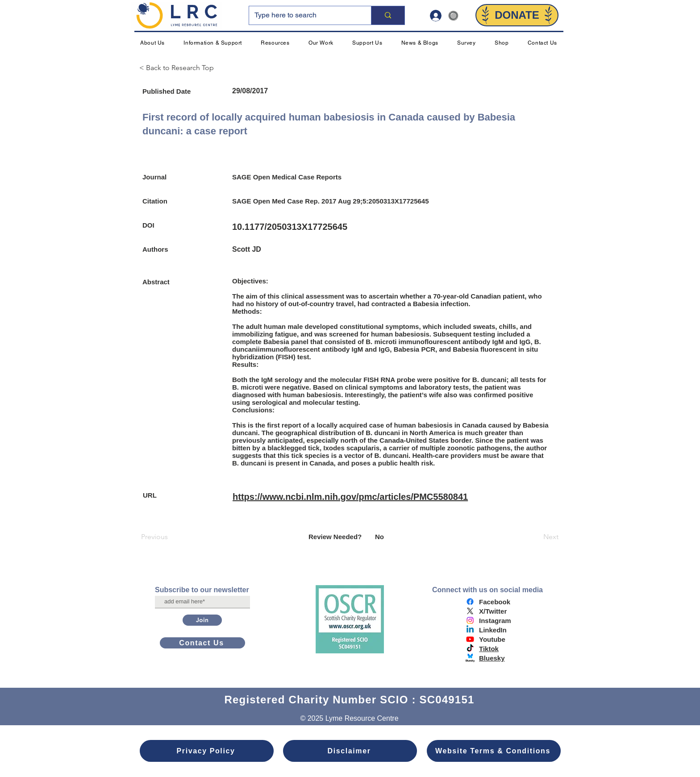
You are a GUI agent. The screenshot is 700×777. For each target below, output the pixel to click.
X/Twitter (493, 611)
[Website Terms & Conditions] (494, 751)
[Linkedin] (470, 630)
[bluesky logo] (470, 658)
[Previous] (171, 537)
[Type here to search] (303, 15)
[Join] (202, 620)
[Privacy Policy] (207, 751)
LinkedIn (493, 630)
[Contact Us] (202, 643)
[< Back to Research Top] (180, 68)
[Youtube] (470, 639)
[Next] (536, 537)
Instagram (495, 621)
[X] (470, 611)
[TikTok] (470, 648)
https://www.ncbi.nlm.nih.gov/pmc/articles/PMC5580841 (350, 497)
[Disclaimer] (350, 751)
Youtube (492, 639)
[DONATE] (517, 15)
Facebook (495, 602)
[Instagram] (470, 620)
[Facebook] (470, 602)
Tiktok (489, 649)
